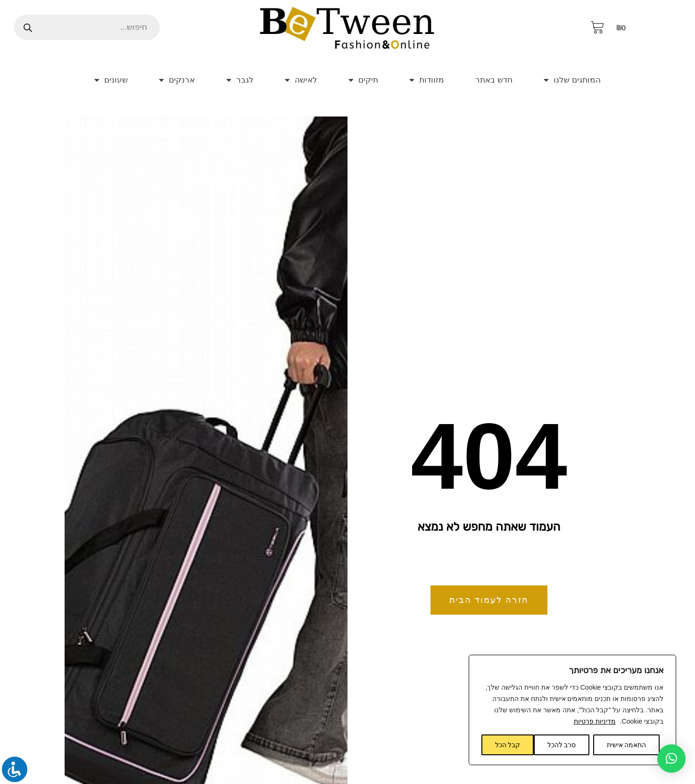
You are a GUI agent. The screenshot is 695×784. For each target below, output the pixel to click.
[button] (671, 759)
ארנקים (175, 80)
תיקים (358, 80)
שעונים (110, 80)
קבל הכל (508, 745)
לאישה (297, 80)
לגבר (236, 80)
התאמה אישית (627, 745)
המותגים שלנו (573, 80)
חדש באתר (491, 80)
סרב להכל (562, 745)
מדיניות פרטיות (595, 721)
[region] (572, 710)
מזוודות (420, 80)
